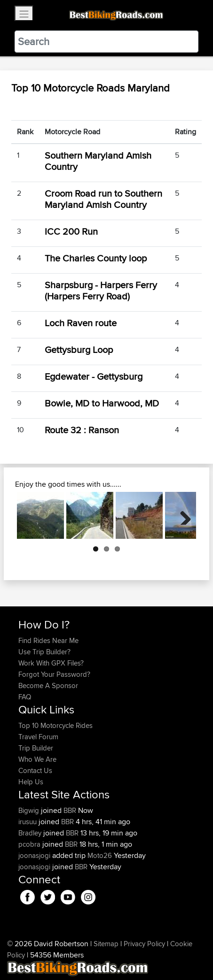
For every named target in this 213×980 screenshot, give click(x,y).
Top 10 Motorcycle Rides (55, 725)
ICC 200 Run (71, 231)
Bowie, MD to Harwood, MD (102, 403)
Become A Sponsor (48, 685)
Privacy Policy (144, 944)
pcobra (30, 844)
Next (182, 515)
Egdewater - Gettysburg (94, 376)
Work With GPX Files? (51, 663)
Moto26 (100, 855)
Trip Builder (36, 748)
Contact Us (35, 770)
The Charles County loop (96, 258)
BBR (70, 810)
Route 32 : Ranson (82, 430)
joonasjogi (35, 855)
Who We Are (37, 759)
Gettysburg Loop (79, 349)
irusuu (28, 822)
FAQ (25, 697)
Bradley (31, 833)
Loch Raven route (81, 323)
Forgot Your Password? (54, 674)
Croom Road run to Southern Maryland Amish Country (103, 199)
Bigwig (30, 810)
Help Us (31, 782)
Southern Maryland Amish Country (98, 161)
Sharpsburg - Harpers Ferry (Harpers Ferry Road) (101, 290)
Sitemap (106, 944)
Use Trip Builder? (44, 652)
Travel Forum (38, 737)
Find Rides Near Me (48, 640)
